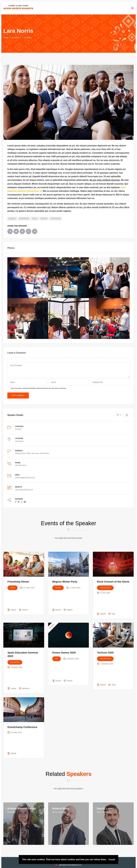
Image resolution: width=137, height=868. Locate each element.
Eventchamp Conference (22, 727)
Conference (24, 219)
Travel (58, 588)
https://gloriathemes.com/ (24, 490)
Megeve (70, 610)
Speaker (44, 219)
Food (13, 588)
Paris (113, 614)
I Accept (112, 859)
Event (35, 219)
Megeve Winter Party (65, 582)
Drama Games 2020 (64, 653)
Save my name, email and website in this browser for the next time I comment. (39, 388)
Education (15, 662)
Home (6, 38)
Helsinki (70, 681)
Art (57, 659)
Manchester (19, 441)
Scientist (18, 429)
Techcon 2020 (105, 653)
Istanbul (25, 610)
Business (12, 219)
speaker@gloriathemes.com (25, 478)
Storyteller (56, 219)
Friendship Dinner (18, 582)
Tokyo (114, 685)
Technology (105, 588)
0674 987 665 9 (21, 465)
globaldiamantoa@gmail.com (70, 865)
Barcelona (26, 688)
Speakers (15, 38)
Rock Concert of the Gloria (113, 582)
